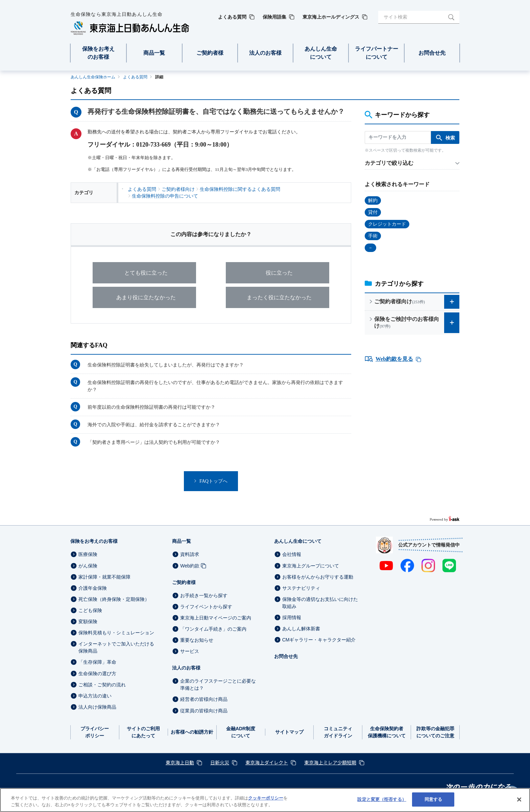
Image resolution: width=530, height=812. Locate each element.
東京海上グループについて (311, 566)
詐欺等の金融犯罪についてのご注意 (435, 732)
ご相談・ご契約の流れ (102, 685)
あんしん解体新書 (301, 629)
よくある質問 (135, 77)
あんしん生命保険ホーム (93, 77)
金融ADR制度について (241, 732)
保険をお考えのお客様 (94, 541)
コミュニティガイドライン (338, 732)
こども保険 (90, 610)
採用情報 (292, 617)
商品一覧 (182, 541)
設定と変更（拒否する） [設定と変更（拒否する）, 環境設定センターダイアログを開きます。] (382, 799)
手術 (373, 236)
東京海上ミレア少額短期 (330, 762)
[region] (265, 800)
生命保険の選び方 (97, 674)
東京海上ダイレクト (267, 762)
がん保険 (88, 566)
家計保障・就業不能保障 (104, 577)
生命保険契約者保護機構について (387, 732)
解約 (373, 200)
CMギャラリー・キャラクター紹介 (319, 640)
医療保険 (88, 555)
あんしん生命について (298, 541)
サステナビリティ (301, 588)
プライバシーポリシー (95, 732)
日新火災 (220, 762)
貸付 (373, 212)
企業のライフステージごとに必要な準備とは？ (218, 684)
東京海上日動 (180, 762)
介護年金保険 (93, 588)
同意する (433, 799)
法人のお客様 (186, 668)
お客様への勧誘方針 (192, 732)
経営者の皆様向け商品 (204, 700)
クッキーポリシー (266, 798)
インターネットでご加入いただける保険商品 (116, 647)
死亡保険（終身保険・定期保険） (114, 599)
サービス (190, 651)
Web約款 (190, 566)
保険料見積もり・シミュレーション (116, 633)
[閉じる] (519, 800)
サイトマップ (289, 732)
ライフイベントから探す (206, 607)
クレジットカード (387, 224)
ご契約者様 (184, 582)
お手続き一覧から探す (204, 595)
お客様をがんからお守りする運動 (318, 577)
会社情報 (292, 555)
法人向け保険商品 (97, 707)
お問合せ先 (286, 656)
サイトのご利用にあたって (143, 732)
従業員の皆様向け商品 (204, 711)
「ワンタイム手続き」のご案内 (213, 629)
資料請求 (190, 555)
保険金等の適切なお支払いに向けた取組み (320, 603)
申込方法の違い (95, 696)
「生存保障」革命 (97, 662)
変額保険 (88, 621)
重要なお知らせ (197, 640)
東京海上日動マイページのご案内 (216, 618)
